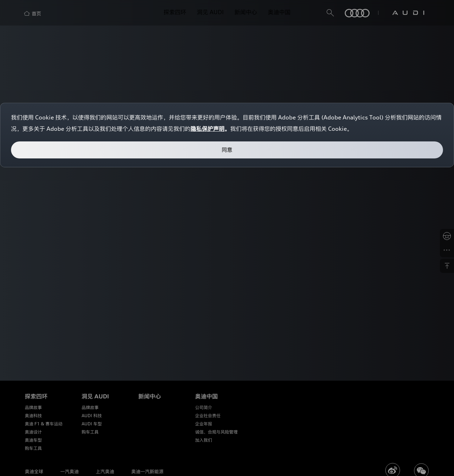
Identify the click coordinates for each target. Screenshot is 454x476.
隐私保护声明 (207, 129)
